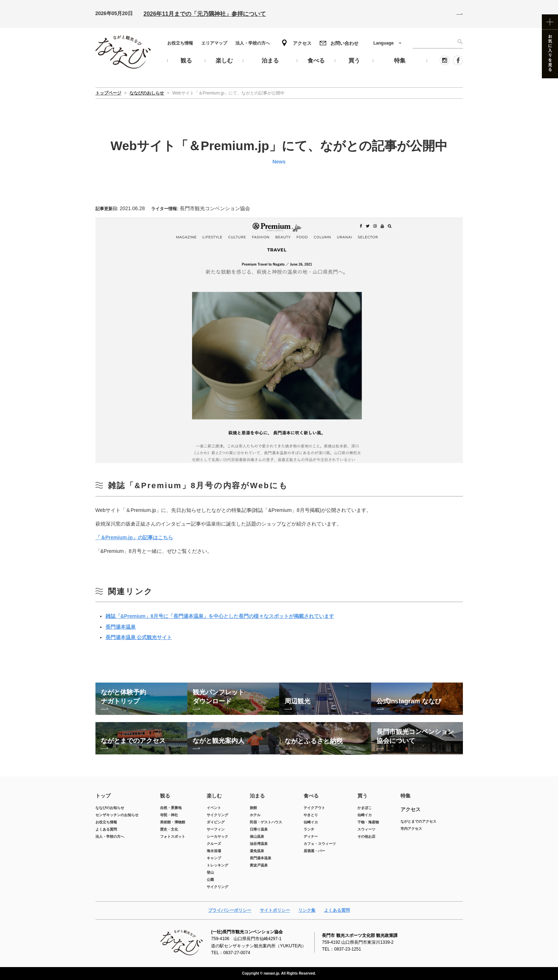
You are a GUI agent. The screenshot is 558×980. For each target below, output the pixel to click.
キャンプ (214, 858)
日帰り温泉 (259, 829)
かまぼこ (365, 808)
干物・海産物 (368, 822)
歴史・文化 (169, 829)
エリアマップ (214, 43)
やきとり (311, 815)
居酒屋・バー (314, 851)
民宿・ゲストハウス (266, 822)
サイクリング (217, 815)
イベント (214, 808)
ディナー (311, 836)
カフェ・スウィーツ (320, 844)
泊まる (257, 796)
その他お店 (366, 836)
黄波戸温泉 (259, 865)
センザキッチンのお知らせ (117, 815)
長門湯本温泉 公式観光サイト (139, 637)
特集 (405, 796)
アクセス (302, 43)
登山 (210, 872)
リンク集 (307, 910)
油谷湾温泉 (259, 844)
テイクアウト (314, 808)
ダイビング (216, 822)
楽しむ (214, 796)
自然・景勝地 (171, 808)
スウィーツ (366, 829)
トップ (103, 796)
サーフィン (216, 829)
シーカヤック (217, 836)
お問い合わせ (344, 43)
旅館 (253, 808)
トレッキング (217, 865)
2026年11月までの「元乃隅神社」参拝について (205, 14)
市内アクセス (411, 829)
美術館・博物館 (173, 822)
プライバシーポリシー (230, 910)
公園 (210, 880)
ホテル (255, 815)
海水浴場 (214, 851)
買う (362, 796)
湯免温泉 (257, 851)
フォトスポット (173, 836)
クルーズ (214, 844)
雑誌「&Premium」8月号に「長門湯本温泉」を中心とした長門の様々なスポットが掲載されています (220, 616)
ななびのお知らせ (110, 808)
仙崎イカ (311, 822)
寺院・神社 (169, 815)
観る (165, 796)
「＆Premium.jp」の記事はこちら (134, 537)
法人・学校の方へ (253, 43)
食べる (311, 796)
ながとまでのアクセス (418, 821)
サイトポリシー (275, 910)
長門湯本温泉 (121, 627)
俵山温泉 (257, 836)
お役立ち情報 (180, 43)
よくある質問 (106, 829)
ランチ (309, 829)
